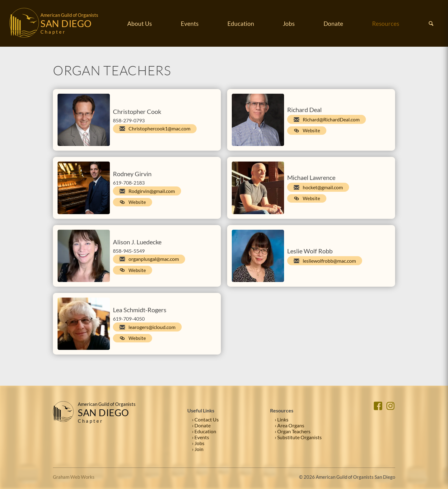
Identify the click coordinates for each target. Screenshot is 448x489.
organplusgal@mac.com (154, 259)
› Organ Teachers (293, 431)
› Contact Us (205, 419)
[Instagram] (390, 427)
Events (190, 24)
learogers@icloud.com (152, 327)
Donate (333, 24)
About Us (140, 24)
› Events (201, 437)
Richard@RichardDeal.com (331, 119)
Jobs (289, 24)
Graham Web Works (74, 477)
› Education (204, 431)
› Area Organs (289, 425)
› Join (198, 449)
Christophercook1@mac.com (159, 128)
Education (241, 24)
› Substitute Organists (298, 437)
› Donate (201, 425)
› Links (282, 419)
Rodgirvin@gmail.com (152, 191)
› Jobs (198, 443)
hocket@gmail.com (323, 187)
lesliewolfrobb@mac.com (329, 261)
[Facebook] (378, 427)
